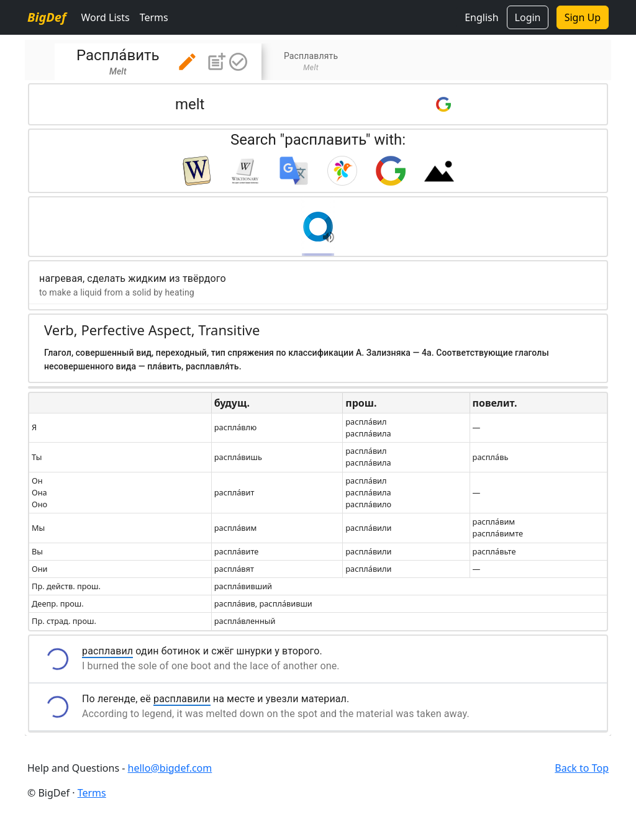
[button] (187, 62)
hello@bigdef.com (170, 768)
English (481, 17)
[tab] (158, 62)
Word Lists (105, 17)
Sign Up (583, 17)
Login (528, 17)
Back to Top (582, 768)
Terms (154, 17)
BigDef (47, 17)
